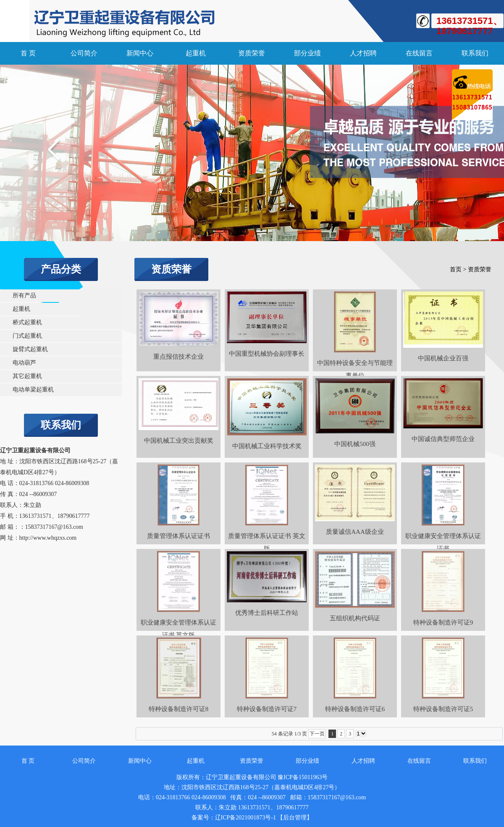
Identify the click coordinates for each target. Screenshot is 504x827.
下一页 (317, 734)
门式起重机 (27, 336)
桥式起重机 (27, 322)
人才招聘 (363, 53)
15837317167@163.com (54, 527)
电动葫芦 (24, 363)
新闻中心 (140, 53)
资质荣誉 (252, 53)
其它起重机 (27, 376)
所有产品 (24, 295)
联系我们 (475, 53)
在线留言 (419, 53)
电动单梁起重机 (33, 390)
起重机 (196, 53)
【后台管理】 (295, 818)
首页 (456, 269)
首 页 (28, 53)
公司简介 (84, 53)
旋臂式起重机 (30, 349)
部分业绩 (307, 53)
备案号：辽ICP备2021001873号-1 (234, 818)
